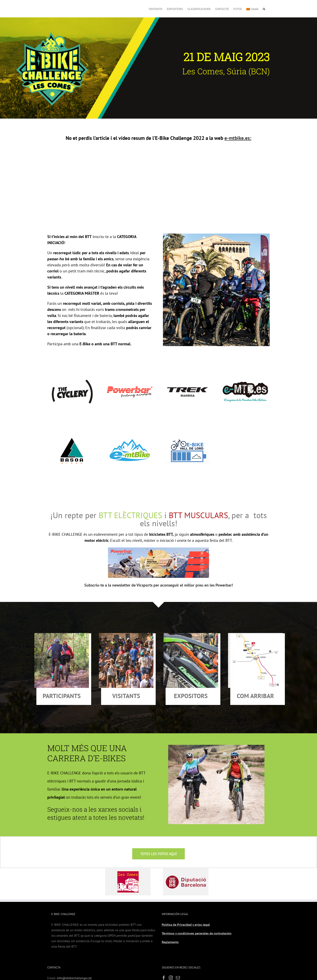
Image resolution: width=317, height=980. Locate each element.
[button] (264, 9)
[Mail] (178, 960)
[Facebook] (164, 960)
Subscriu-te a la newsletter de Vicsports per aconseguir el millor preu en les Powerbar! (159, 567)
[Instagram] (171, 960)
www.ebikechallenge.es (71, 965)
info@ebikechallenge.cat (74, 960)
